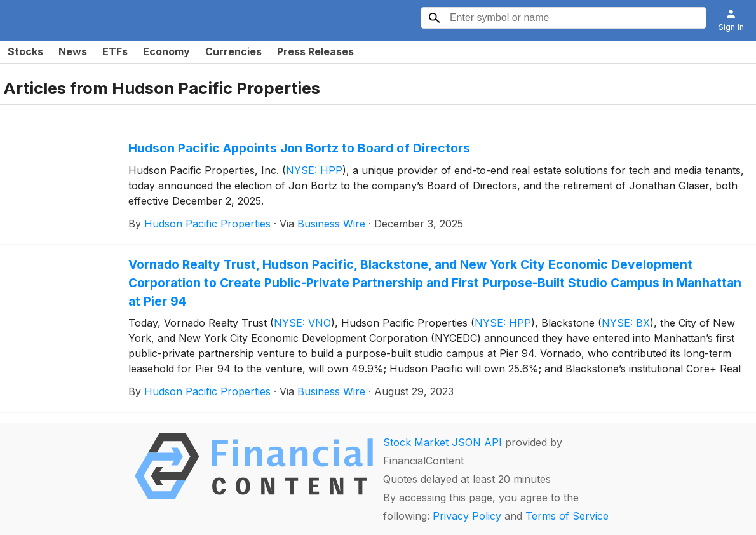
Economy (166, 51)
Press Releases (315, 51)
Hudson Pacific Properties (207, 224)
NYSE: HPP (314, 170)
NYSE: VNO (302, 323)
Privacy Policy (467, 516)
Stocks (25, 51)
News (73, 51)
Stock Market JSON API (442, 442)
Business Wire (331, 224)
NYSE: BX (626, 323)
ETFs (115, 51)
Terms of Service (567, 516)
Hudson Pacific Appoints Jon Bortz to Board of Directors (299, 148)
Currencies (233, 51)
